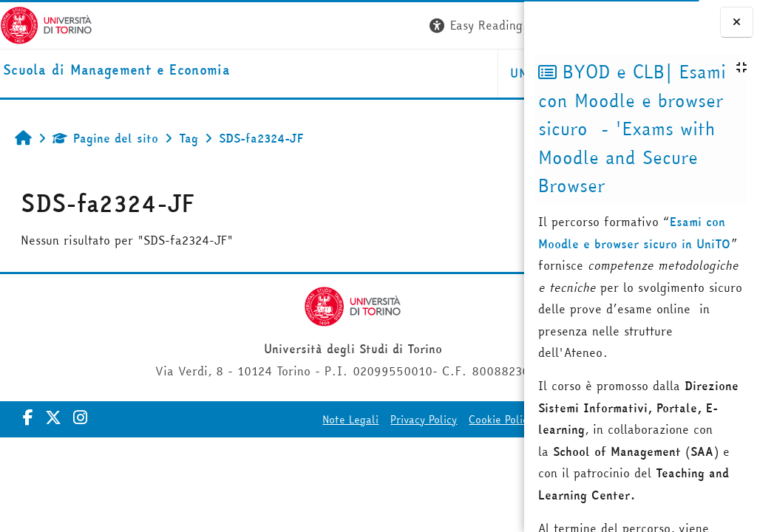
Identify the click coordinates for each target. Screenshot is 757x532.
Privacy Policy (311, 420)
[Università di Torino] (46, 24)
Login (497, 25)
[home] (116, 71)
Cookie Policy (388, 420)
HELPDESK (434, 73)
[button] (301, 25)
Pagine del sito (105, 138)
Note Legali (238, 420)
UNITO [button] (349, 73)
